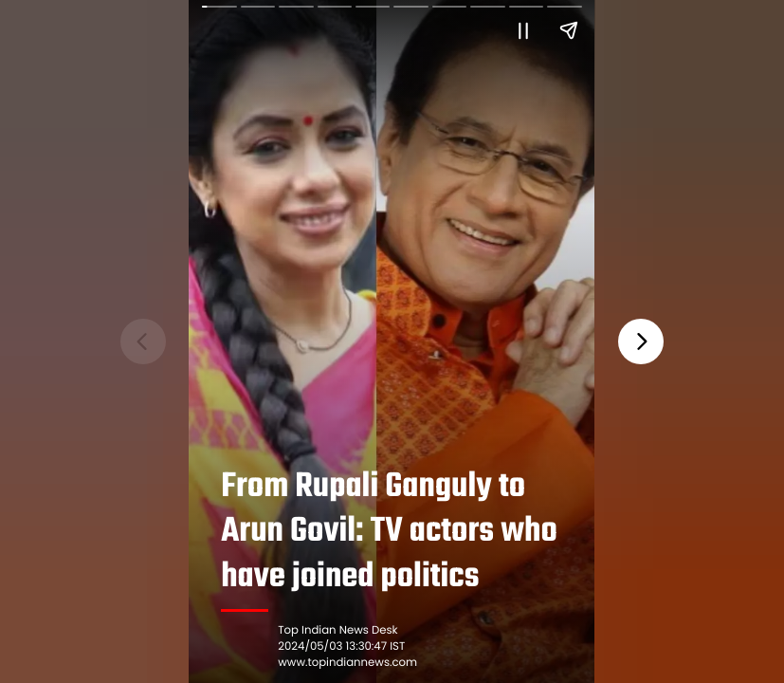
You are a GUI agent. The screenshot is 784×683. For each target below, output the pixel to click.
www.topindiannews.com (348, 663)
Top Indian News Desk (338, 631)
